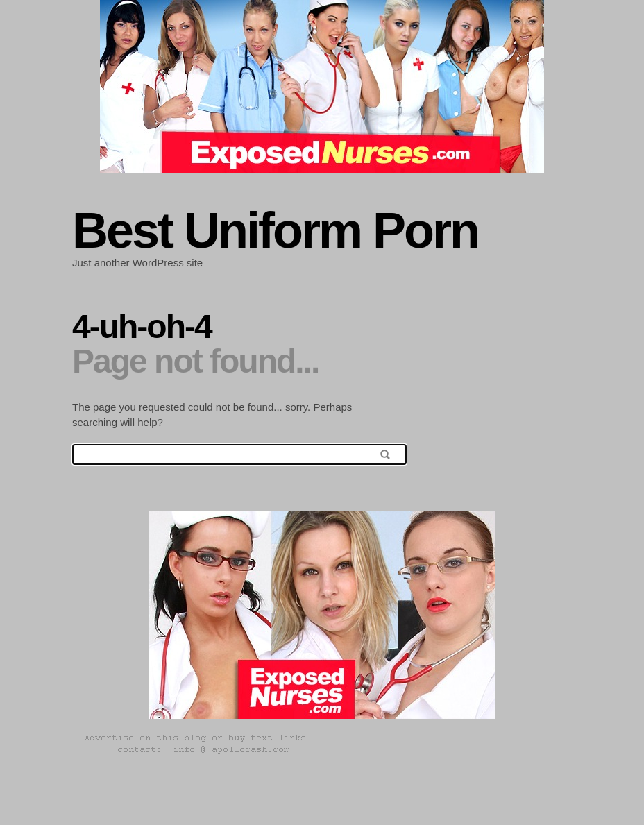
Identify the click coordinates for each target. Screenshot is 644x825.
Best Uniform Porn (275, 230)
